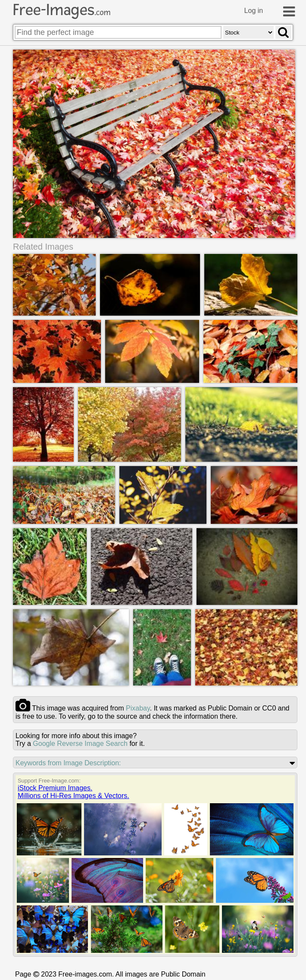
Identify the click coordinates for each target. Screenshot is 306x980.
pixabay (138, 709)
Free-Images (62, 10)
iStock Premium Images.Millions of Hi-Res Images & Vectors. (73, 792)
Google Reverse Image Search (80, 744)
